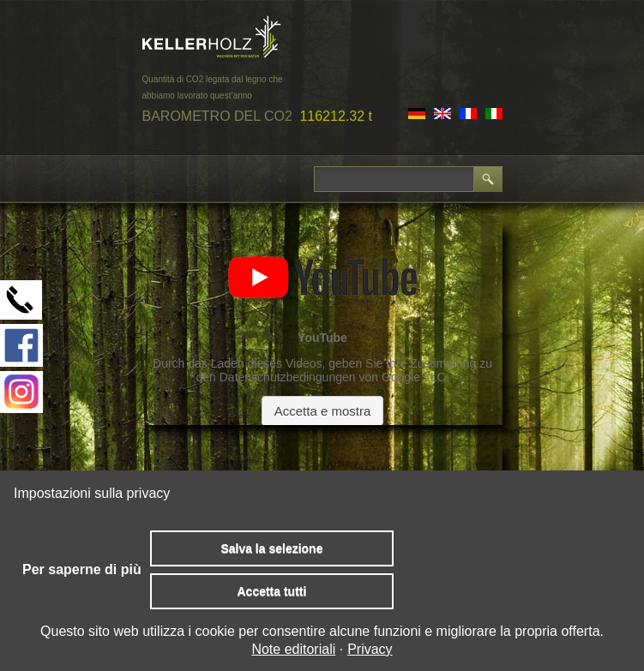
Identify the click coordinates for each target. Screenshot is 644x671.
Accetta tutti (271, 591)
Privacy (370, 649)
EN (442, 114)
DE (417, 114)
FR (468, 114)
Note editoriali (293, 649)
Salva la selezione (271, 548)
